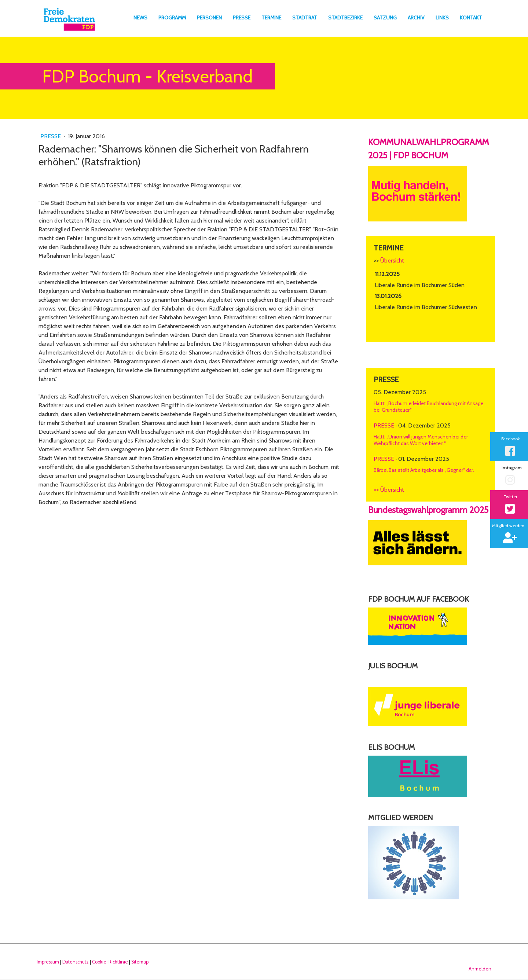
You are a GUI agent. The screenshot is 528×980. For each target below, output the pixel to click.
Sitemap (140, 962)
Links (442, 18)
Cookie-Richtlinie (110, 962)
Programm (172, 18)
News (140, 18)
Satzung (385, 18)
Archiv (416, 18)
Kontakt (471, 18)
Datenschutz (76, 962)
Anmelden (480, 969)
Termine (271, 18)
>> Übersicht (389, 490)
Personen (209, 18)
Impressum (48, 962)
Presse (242, 18)
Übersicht (392, 260)
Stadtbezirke (345, 18)
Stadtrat (305, 18)
